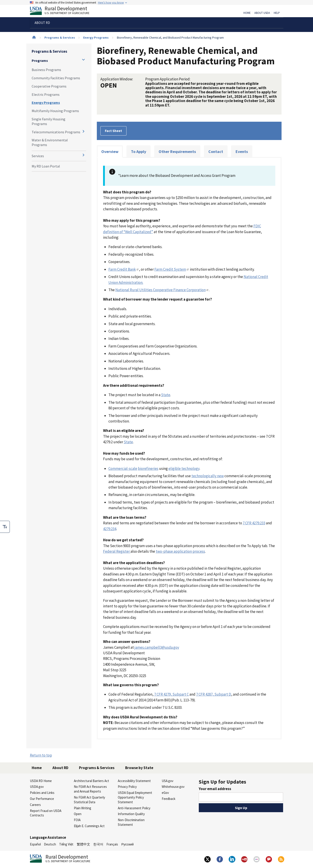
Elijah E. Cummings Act (89, 826)
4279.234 (110, 529)
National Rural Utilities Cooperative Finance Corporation (162, 290)
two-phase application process (180, 551)
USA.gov (168, 781)
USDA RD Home (41, 781)
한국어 (98, 844)
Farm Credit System (172, 269)
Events (242, 152)
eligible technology (184, 469)
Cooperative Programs (49, 86)
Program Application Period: (168, 79)
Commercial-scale (123, 469)
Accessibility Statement (134, 781)
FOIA (77, 820)
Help (277, 13)
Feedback (169, 799)
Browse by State (139, 768)
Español (35, 844)
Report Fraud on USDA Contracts (46, 813)
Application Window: (117, 79)
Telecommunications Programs (56, 132)
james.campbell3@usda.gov (157, 647)
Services (38, 156)
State (166, 395)
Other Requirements (177, 152)
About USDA (262, 13)
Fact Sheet (113, 131)
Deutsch (50, 844)
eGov (165, 793)
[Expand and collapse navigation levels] (83, 60)
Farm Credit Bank (124, 269)
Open (78, 814)
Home (247, 13)
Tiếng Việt (66, 844)
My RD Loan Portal (46, 166)
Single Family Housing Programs (49, 121)
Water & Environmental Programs (50, 142)
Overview (110, 152)
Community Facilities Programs (56, 78)
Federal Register (117, 551)
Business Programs (46, 70)
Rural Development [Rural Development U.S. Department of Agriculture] (63, 11)
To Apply (139, 152)
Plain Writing (83, 808)
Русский (127, 844)
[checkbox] (5, 527)
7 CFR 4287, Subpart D (214, 694)
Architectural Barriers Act (91, 781)
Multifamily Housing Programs (55, 111)
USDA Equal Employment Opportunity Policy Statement (135, 797)
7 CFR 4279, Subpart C (171, 694)
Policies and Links (42, 793)
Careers (35, 805)
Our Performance (42, 799)
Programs (40, 61)
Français (112, 844)
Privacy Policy (127, 787)
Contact (216, 152)
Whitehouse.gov (173, 787)
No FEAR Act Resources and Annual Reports (90, 789)
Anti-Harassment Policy (134, 808)
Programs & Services (60, 38)
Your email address (215, 789)
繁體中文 (83, 844)
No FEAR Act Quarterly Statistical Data (89, 800)
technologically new (208, 476)
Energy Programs (96, 38)
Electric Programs (46, 94)
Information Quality (131, 814)
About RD (60, 768)
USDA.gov (37, 787)
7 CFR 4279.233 (254, 523)
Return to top (41, 755)
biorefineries (148, 469)
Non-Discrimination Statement (131, 822)
